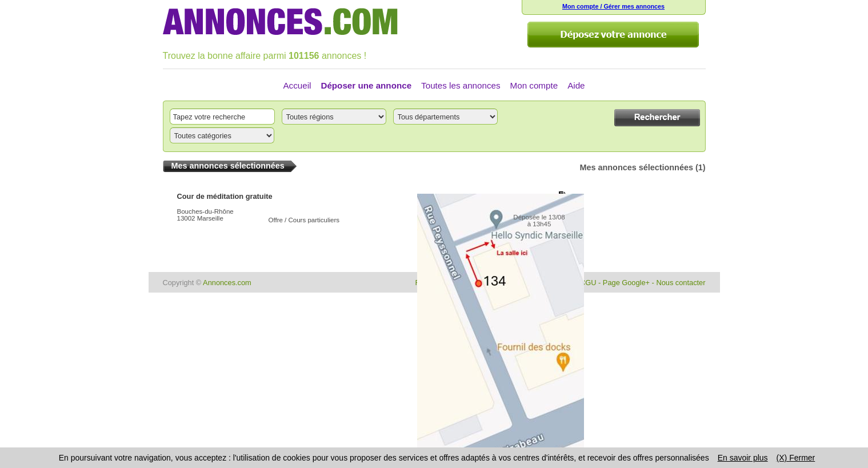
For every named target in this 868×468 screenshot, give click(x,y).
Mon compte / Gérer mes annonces (613, 6)
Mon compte (534, 85)
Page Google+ (626, 283)
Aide (576, 85)
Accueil (297, 85)
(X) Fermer (796, 458)
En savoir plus (743, 458)
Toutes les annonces (461, 85)
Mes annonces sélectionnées (637, 167)
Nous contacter (681, 283)
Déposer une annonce (366, 85)
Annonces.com (227, 283)
